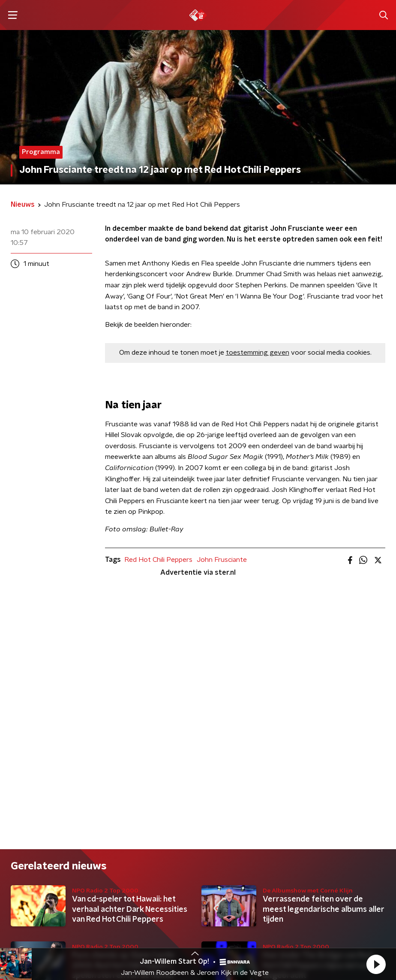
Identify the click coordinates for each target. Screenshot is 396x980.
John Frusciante (222, 560)
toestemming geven (258, 353)
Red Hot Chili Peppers (158, 560)
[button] (376, 964)
